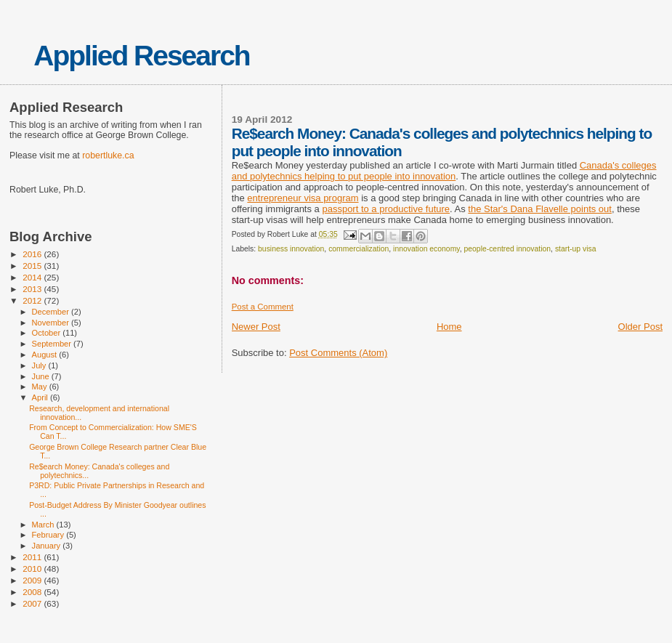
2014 (33, 277)
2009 (33, 580)
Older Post (640, 327)
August (46, 355)
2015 (33, 266)
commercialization (359, 249)
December (52, 312)
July (40, 365)
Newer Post (256, 327)
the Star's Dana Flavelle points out (540, 209)
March (44, 525)
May (41, 387)
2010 (33, 569)
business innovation (291, 249)
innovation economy (426, 249)
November (52, 323)
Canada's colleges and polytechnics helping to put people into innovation (444, 171)
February (49, 535)
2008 (33, 592)
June (42, 376)
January (48, 546)
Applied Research (141, 56)
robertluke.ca (108, 155)
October (48, 333)
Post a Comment (263, 307)
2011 (33, 557)
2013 (33, 289)
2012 (33, 300)
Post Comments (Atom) (338, 353)
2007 (33, 603)
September (53, 344)
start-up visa (576, 249)
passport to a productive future (386, 209)
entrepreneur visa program (303, 198)
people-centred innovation (508, 249)
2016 (33, 254)
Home (449, 327)
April (41, 397)
